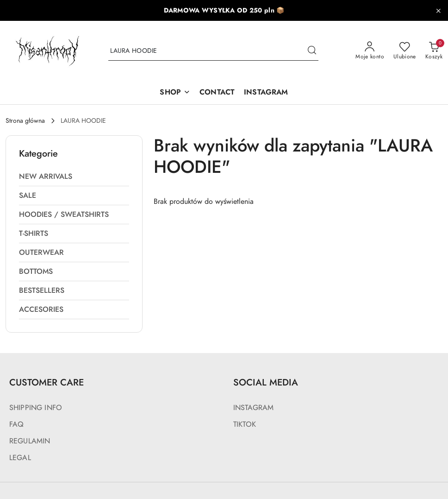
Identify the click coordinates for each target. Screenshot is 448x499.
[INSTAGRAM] (266, 93)
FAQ (16, 424)
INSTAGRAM (253, 408)
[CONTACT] (217, 93)
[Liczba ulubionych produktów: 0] (405, 51)
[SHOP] (175, 93)
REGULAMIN (30, 441)
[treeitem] (74, 177)
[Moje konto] (370, 51)
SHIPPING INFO (36, 408)
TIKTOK (245, 424)
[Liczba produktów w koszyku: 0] (434, 51)
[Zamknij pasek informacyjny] (438, 11)
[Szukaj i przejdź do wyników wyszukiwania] (312, 51)
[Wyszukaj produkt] (213, 51)
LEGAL (20, 458)
